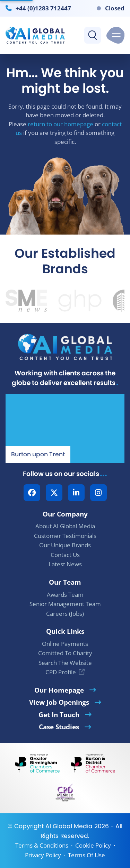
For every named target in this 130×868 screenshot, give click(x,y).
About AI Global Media (65, 526)
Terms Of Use (86, 855)
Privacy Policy (43, 855)
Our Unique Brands (65, 545)
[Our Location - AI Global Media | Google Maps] (65, 428)
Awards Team (65, 595)
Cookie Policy (93, 845)
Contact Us (65, 555)
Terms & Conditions (42, 845)
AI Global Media (69, 826)
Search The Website (65, 663)
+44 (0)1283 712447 (43, 8)
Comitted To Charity (65, 653)
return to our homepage (60, 124)
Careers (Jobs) (65, 614)
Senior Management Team (65, 604)
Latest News (65, 564)
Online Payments (65, 644)
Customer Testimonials (65, 536)
